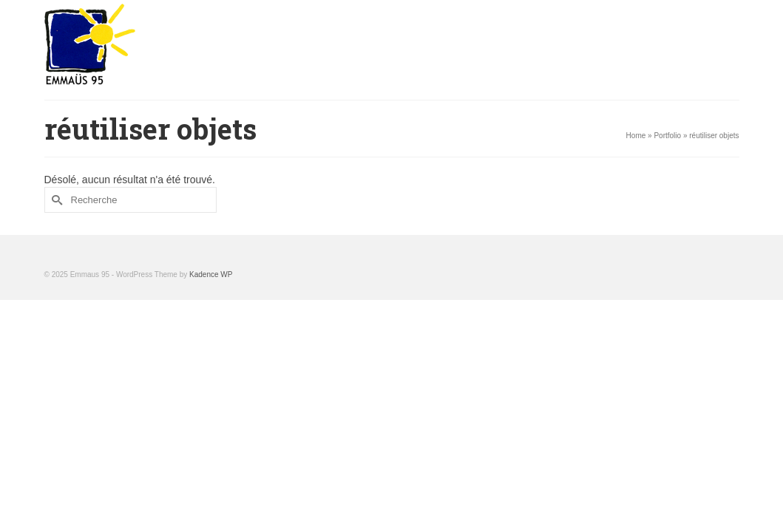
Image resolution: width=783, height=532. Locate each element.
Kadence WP (211, 352)
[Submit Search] (55, 277)
